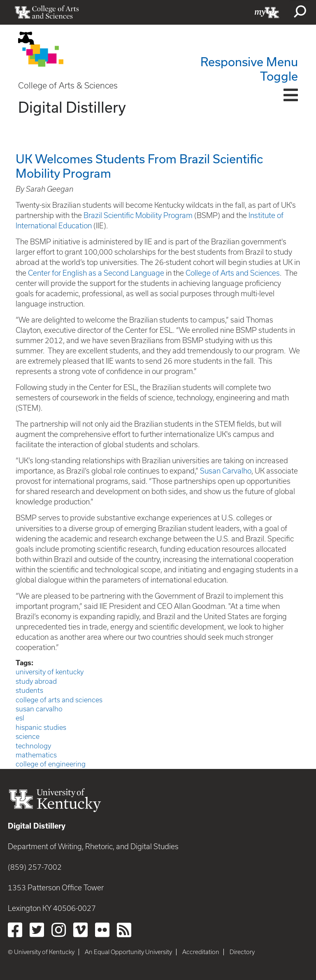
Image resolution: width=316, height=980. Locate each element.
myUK (267, 12)
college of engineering (51, 764)
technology (33, 746)
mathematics (36, 755)
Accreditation (201, 952)
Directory (242, 952)
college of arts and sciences (59, 700)
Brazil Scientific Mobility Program (139, 215)
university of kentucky (50, 672)
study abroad (36, 681)
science (28, 736)
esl (20, 718)
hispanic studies (41, 727)
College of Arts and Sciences (232, 273)
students (29, 690)
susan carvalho (39, 709)
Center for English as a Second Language (96, 273)
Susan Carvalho (226, 471)
